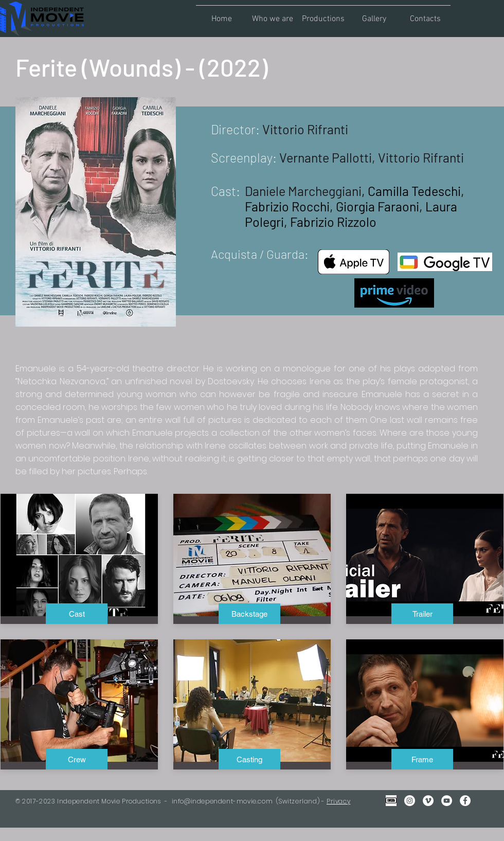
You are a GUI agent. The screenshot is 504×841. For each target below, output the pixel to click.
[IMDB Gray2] (391, 801)
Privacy (338, 801)
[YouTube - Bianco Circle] (447, 801)
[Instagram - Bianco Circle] (410, 801)
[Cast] (77, 614)
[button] (272, 14)
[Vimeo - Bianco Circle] (428, 801)
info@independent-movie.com (222, 801)
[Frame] (422, 759)
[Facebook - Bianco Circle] (465, 801)
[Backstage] (249, 614)
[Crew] (77, 759)
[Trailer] (422, 614)
